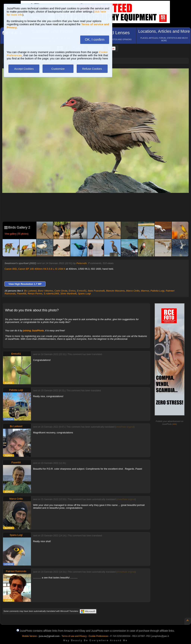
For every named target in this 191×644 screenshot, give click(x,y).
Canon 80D (11, 269)
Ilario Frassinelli (96, 291)
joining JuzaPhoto (33, 331)
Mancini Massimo (115, 291)
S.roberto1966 (51, 294)
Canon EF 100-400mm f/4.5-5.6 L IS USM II (42, 269)
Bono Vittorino (45, 291)
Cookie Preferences (98, 636)
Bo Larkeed (30, 291)
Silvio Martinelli (68, 294)
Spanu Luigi (84, 294)
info (175, 424)
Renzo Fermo (35, 294)
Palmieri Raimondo (16, 571)
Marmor (145, 291)
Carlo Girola (61, 291)
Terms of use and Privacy (74, 636)
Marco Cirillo (133, 291)
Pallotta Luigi (157, 291)
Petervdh (82, 263)
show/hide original (125, 427)
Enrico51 (82, 291)
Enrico (72, 291)
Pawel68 (22, 294)
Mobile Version (30, 636)
